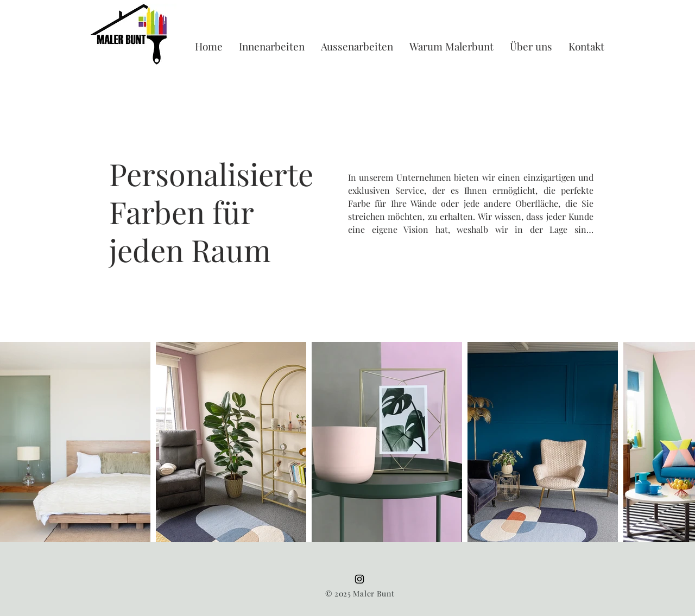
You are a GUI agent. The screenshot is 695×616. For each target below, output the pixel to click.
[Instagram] (359, 579)
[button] (272, 46)
